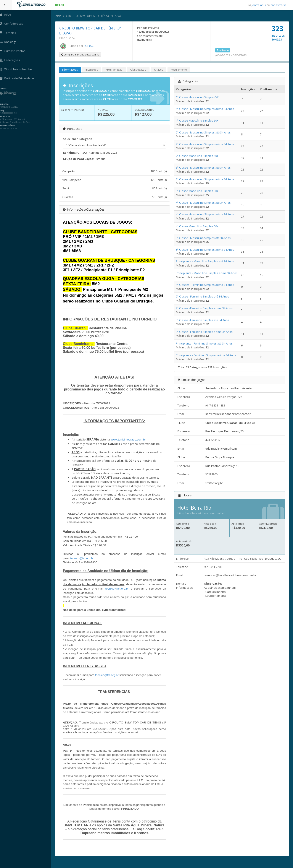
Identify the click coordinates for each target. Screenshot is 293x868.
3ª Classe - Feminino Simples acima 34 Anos (205, 332)
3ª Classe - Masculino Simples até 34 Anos (204, 167)
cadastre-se (279, 5)
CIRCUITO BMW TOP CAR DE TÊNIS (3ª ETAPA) (94, 16)
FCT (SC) (90, 46)
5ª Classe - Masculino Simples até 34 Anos (204, 238)
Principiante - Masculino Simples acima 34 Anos (207, 273)
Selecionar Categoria (79, 139)
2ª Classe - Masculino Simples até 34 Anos (204, 132)
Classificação (139, 70)
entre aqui (259, 5)
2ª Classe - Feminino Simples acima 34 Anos (205, 308)
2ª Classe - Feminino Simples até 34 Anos (203, 297)
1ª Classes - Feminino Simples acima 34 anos (205, 285)
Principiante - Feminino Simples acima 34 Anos (206, 355)
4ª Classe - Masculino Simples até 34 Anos (204, 203)
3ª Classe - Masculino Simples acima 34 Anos (205, 179)
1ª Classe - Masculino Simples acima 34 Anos (205, 109)
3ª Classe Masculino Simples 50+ (198, 191)
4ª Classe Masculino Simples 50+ (198, 226)
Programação (115, 70)
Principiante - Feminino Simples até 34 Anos (205, 343)
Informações (71, 70)
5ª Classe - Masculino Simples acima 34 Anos (205, 250)
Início (59, 16)
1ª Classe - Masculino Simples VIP (198, 97)
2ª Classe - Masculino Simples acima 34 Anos (205, 144)
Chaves (159, 70)
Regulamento (180, 70)
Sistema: (8, 89)
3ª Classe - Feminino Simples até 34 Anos (203, 320)
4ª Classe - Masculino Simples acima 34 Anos (205, 215)
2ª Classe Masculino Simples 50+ (198, 156)
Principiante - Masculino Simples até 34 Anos (205, 261)
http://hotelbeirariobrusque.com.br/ (201, 513)
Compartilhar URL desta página (81, 54)
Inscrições (93, 70)
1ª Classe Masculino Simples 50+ (198, 121)
